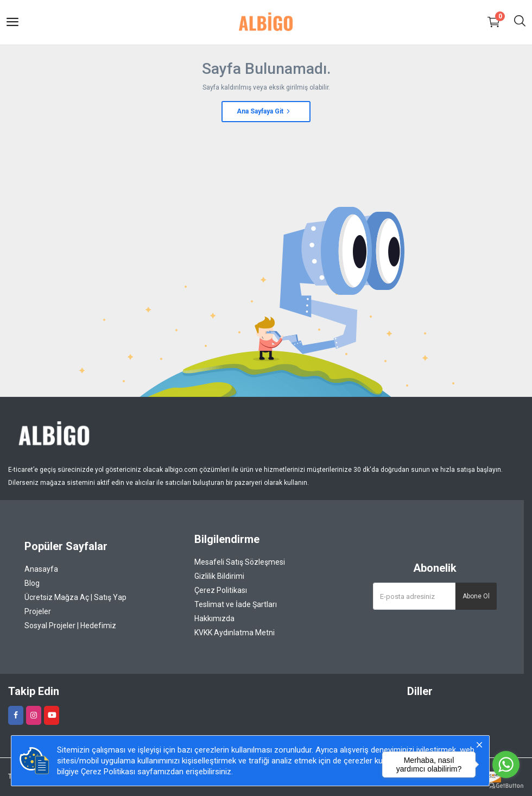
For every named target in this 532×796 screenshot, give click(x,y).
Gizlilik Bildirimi (219, 576)
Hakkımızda (214, 618)
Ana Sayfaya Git (264, 111)
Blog (32, 583)
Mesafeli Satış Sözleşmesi (240, 562)
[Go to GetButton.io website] (506, 785)
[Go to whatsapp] (506, 765)
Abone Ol (476, 596)
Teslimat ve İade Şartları (236, 604)
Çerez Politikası (221, 590)
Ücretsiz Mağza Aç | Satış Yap (75, 597)
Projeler (38, 611)
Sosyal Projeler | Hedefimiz (70, 626)
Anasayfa (41, 569)
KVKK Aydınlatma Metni (235, 633)
